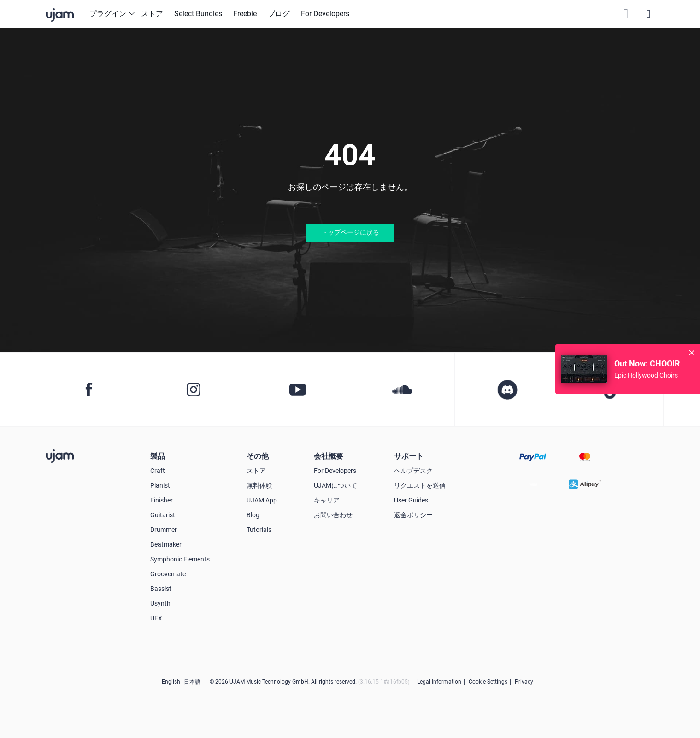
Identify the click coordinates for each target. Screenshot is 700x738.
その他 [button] (258, 456)
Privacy (524, 682)
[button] (576, 14)
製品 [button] (158, 456)
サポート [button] (409, 456)
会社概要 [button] (329, 456)
